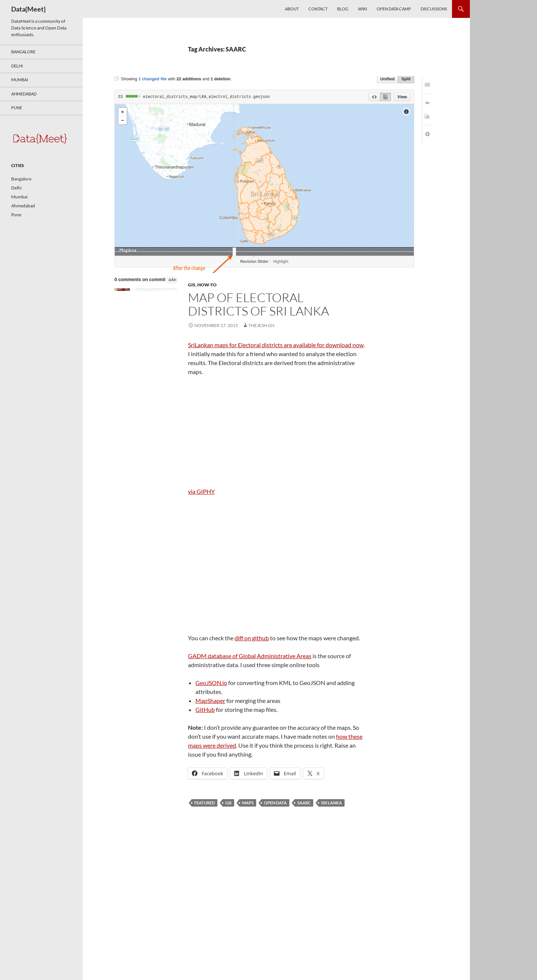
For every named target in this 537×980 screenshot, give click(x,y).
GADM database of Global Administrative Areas (250, 656)
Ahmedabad (24, 94)
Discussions (434, 9)
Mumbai (20, 80)
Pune (17, 108)
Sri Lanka (332, 803)
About (292, 9)
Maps (248, 803)
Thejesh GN (261, 325)
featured (205, 803)
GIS (192, 285)
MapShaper (210, 701)
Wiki (362, 9)
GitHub (205, 709)
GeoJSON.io (211, 683)
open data (275, 803)
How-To (207, 285)
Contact (318, 9)
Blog (343, 9)
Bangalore (23, 52)
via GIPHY (201, 491)
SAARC (304, 803)
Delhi (17, 66)
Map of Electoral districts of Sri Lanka (258, 304)
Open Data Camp (394, 9)
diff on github (252, 638)
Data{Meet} (28, 9)
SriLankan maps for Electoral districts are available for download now (276, 345)
